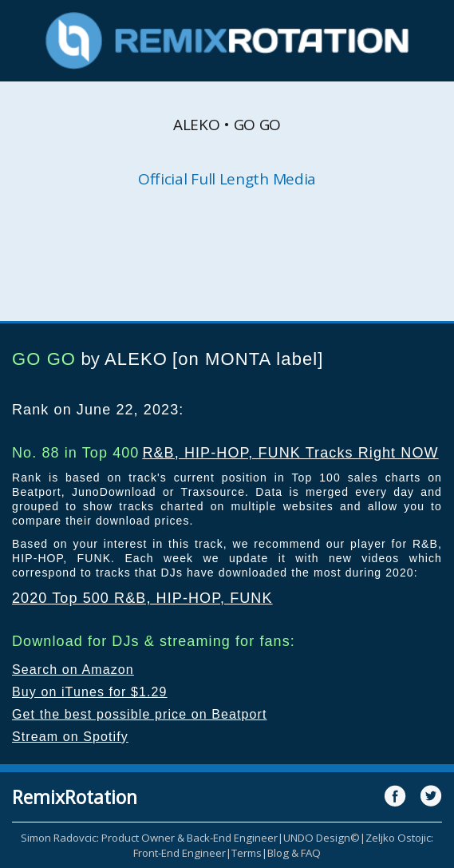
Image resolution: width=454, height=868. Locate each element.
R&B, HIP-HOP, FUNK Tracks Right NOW (290, 453)
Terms (247, 853)
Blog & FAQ (294, 853)
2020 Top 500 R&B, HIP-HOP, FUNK (142, 598)
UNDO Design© (322, 838)
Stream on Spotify (70, 737)
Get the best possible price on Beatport (140, 714)
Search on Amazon (73, 670)
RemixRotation (75, 797)
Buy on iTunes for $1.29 (90, 692)
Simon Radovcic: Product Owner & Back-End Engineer (149, 838)
